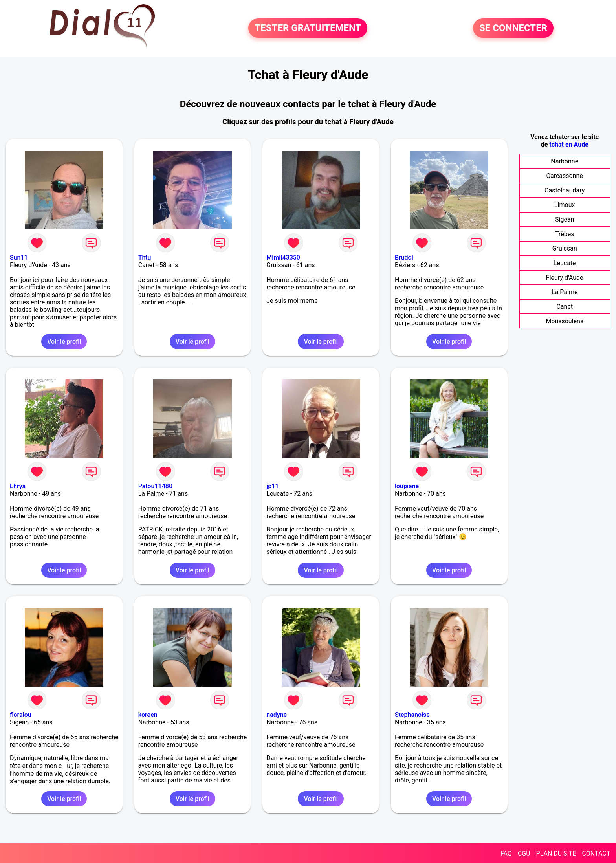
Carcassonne (565, 176)
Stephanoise (412, 715)
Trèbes (565, 234)
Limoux (565, 205)
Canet (565, 307)
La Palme (565, 292)
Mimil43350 (283, 257)
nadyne (277, 715)
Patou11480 (155, 486)
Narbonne (565, 161)
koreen (148, 715)
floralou (21, 715)
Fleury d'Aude (565, 278)
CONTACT (596, 853)
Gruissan (565, 248)
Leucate (565, 263)
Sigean (565, 219)
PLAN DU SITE (556, 853)
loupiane (407, 486)
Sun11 (19, 257)
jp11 (272, 486)
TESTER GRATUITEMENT (308, 28)
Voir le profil (64, 342)
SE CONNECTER (513, 28)
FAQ (506, 853)
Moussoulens (565, 321)
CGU (524, 853)
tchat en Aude (569, 144)
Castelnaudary (565, 190)
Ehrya (18, 486)
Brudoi (404, 257)
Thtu (145, 257)
